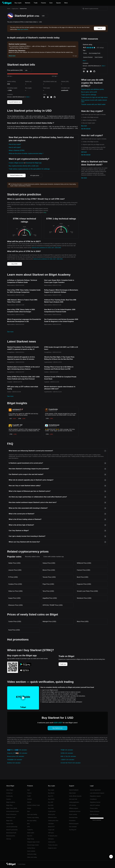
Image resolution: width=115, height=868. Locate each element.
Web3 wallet (31, 833)
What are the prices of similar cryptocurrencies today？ (26, 153)
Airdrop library (31, 848)
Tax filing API (73, 830)
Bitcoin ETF (51, 827)
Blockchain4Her (11, 836)
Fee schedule (73, 827)
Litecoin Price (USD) (15, 570)
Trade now (63, 664)
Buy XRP (51, 802)
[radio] (87, 48)
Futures (29, 793)
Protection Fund (11, 817)
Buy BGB (51, 805)
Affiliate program (74, 808)
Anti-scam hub (73, 799)
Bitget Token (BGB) (12, 808)
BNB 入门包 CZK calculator (68, 756)
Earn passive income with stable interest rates (94, 101)
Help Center (72, 793)
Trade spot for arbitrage (89, 95)
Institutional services (75, 811)
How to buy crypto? (15, 144)
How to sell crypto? (15, 147)
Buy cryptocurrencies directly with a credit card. (24, 166)
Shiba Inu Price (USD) (15, 591)
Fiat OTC (30, 836)
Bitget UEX (9, 821)
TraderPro (30, 830)
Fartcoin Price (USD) (84, 570)
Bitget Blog (9, 805)
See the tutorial (86, 129)
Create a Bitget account (16, 163)
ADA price (51, 839)
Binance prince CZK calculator (16, 756)
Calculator (51, 824)
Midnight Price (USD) (49, 621)
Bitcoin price (52, 814)
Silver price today (32, 857)
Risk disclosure (94, 814)
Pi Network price (53, 836)
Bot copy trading (32, 821)
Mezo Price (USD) (83, 621)
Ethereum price (52, 817)
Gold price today (32, 854)
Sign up (100, 28)
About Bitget (10, 790)
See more (84, 178)
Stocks (29, 802)
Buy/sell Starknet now (15, 102)
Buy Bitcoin (51, 793)
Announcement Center (13, 811)
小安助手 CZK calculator (67, 760)
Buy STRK (15, 264)
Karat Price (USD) (14, 630)
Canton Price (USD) (15, 621)
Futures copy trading (33, 817)
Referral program (74, 824)
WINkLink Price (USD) (84, 563)
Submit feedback (74, 790)
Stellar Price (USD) (14, 563)
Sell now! (84, 152)
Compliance (93, 799)
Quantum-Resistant (88, 57)
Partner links (10, 824)
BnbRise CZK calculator (14, 763)
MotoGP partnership (12, 830)
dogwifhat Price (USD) (50, 598)
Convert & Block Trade (34, 805)
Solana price (52, 842)
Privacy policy (94, 808)
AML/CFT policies (95, 805)
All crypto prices (35, 175)
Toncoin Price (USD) (49, 577)
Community (9, 796)
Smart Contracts (99, 57)
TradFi (29, 796)
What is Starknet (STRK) (17, 150)
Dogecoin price (52, 848)
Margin (29, 808)
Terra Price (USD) (48, 591)
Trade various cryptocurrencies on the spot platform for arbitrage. (29, 169)
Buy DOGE (51, 799)
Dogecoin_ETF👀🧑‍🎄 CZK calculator (17, 753)
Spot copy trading (32, 814)
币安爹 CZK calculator (67, 750)
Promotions (72, 821)
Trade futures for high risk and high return (94, 97)
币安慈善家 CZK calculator (15, 760)
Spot (29, 790)
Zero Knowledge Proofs (95, 53)
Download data (73, 817)
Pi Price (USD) (13, 577)
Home (9, 9)
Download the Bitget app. (34, 163)
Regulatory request (95, 796)
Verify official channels (75, 796)
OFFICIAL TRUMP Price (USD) (53, 605)
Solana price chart (53, 821)
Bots (28, 824)
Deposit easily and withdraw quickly (93, 89)
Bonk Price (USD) (83, 577)
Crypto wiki (51, 830)
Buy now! (84, 126)
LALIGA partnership (12, 827)
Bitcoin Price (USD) (49, 570)
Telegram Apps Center (33, 842)
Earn (29, 811)
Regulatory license (95, 802)
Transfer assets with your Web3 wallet (93, 104)
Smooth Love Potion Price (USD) (87, 591)
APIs (29, 827)
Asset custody (73, 814)
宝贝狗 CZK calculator (67, 753)
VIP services (73, 805)
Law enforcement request (97, 793)
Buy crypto (51, 790)
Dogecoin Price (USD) (84, 584)
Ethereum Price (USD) (15, 605)
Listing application (74, 802)
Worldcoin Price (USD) (84, 598)
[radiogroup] (91, 48)
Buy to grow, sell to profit (89, 92)
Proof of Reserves (11, 814)
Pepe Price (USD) (48, 584)
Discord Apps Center (33, 845)
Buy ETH (51, 796)
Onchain (30, 799)
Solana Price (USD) (49, 563)
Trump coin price (53, 845)
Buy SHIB (51, 808)
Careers (9, 799)
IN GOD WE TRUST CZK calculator (71, 763)
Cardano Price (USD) (15, 584)
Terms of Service (95, 811)
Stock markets (31, 851)
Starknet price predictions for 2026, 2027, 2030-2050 (46, 248)
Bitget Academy (11, 802)
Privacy (85, 53)
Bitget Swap (31, 839)
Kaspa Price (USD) (14, 598)
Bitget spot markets (23, 29)
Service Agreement (95, 790)
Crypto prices (15, 9)
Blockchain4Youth (11, 833)
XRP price (51, 833)
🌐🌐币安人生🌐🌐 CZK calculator (17, 750)
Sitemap (9, 839)
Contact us (9, 793)
